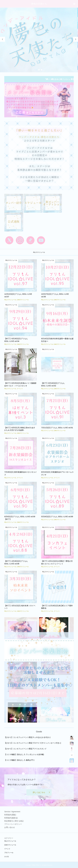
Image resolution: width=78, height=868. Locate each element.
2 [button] (39, 70)
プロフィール (9, 853)
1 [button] (36, 70)
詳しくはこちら (39, 792)
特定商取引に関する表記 (14, 821)
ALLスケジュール (10, 841)
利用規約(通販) (10, 815)
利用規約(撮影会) (11, 818)
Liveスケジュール (10, 845)
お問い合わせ (10, 827)
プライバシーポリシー (13, 824)
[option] (39, 40)
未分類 (7, 857)
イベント (7, 849)
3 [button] (42, 70)
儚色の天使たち (39, 4)
